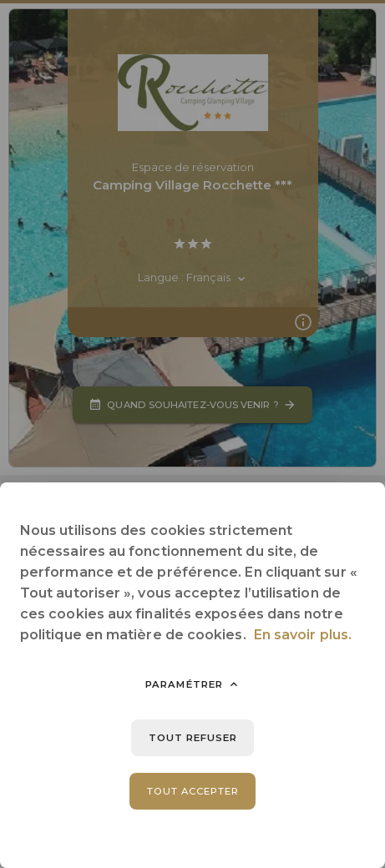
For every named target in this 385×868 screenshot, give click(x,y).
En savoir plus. (303, 635)
